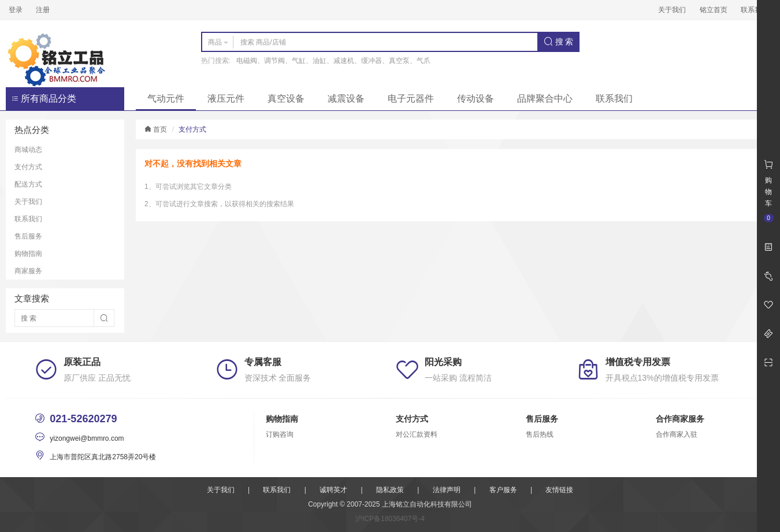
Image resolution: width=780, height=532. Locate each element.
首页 (156, 129)
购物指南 (28, 254)
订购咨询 (280, 434)
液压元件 (226, 98)
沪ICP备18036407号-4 (390, 519)
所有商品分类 (44, 98)
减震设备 (346, 98)
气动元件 (166, 98)
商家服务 (28, 271)
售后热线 (540, 434)
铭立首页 (714, 10)
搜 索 (559, 42)
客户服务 (503, 490)
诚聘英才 (333, 490)
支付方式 (28, 167)
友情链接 (559, 490)
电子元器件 (411, 98)
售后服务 (28, 236)
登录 (16, 10)
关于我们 (672, 10)
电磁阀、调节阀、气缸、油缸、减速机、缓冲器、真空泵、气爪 (333, 61)
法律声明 (447, 490)
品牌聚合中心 (545, 98)
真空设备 (286, 98)
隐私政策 (390, 490)
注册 (43, 10)
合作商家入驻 (677, 434)
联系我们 (755, 10)
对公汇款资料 (417, 434)
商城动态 (28, 150)
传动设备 (476, 98)
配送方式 (28, 184)
